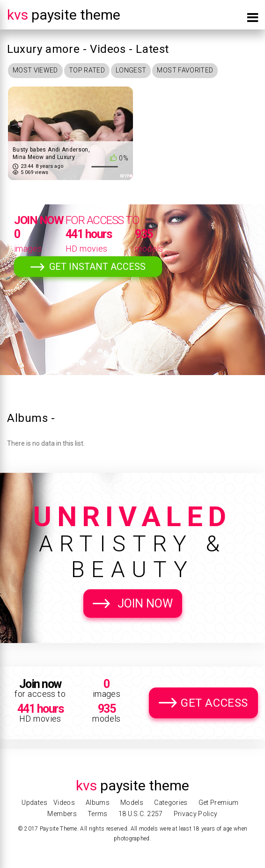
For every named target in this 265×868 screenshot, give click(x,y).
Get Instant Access (97, 267)
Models (132, 803)
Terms (98, 814)
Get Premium (219, 803)
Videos (64, 803)
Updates (34, 803)
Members (62, 814)
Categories (171, 803)
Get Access (214, 703)
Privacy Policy (196, 814)
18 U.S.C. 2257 (141, 814)
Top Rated (87, 70)
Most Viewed (35, 70)
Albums (98, 803)
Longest (131, 70)
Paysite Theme (64, 15)
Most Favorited (185, 70)
